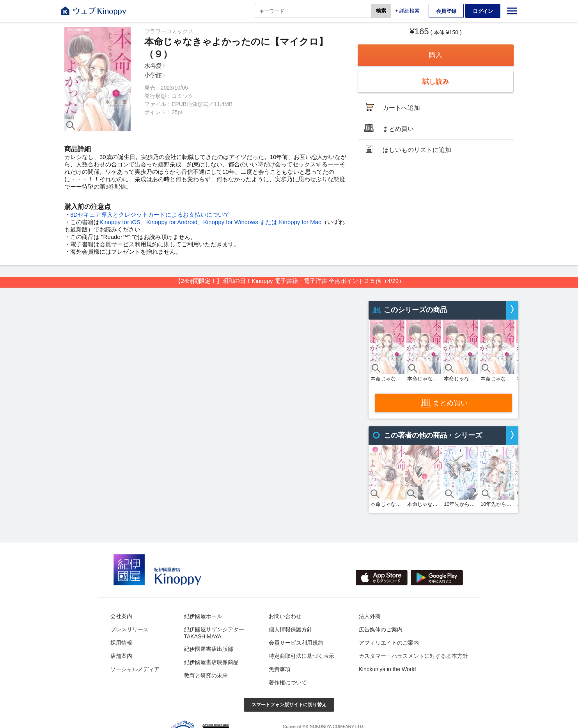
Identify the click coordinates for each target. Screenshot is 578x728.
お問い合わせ (285, 616)
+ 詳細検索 (407, 11)
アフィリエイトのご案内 (389, 643)
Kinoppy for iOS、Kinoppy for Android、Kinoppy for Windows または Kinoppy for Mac (210, 222)
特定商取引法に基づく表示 (301, 656)
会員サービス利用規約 (296, 643)
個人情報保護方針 (291, 629)
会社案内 (121, 616)
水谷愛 (153, 66)
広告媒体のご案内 (381, 629)
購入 (436, 55)
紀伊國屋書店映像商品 (211, 662)
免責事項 (280, 669)
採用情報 (121, 643)
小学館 (153, 75)
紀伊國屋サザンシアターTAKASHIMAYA (214, 633)
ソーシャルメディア (135, 669)
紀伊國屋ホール (203, 616)
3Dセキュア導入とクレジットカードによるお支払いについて (150, 215)
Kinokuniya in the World (387, 669)
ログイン (483, 11)
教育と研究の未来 (206, 675)
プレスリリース (129, 629)
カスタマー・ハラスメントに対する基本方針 (413, 656)
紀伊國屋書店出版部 (209, 649)
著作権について (288, 682)
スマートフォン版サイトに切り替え (289, 705)
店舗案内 (121, 656)
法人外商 (370, 616)
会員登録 (446, 11)
